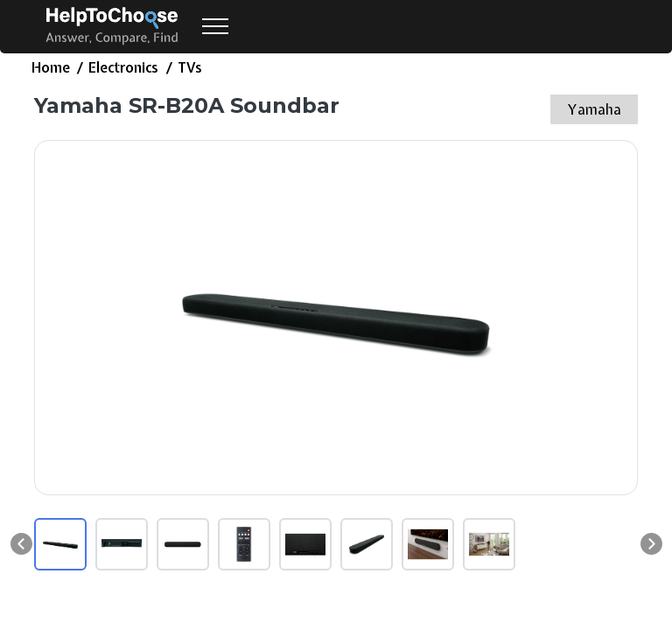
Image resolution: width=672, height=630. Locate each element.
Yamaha (595, 109)
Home (51, 67)
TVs (190, 67)
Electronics (123, 67)
